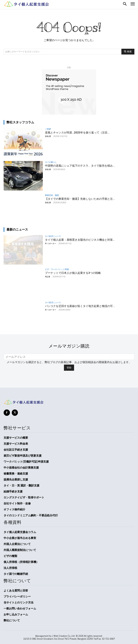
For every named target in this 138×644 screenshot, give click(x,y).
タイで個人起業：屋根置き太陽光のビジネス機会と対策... (80, 240)
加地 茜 (48, 136)
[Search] (128, 52)
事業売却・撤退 (52, 195)
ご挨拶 (48, 129)
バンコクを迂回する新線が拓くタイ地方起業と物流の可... (80, 306)
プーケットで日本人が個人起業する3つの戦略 (73, 273)
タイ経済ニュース (53, 236)
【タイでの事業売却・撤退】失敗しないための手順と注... (80, 199)
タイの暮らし (51, 162)
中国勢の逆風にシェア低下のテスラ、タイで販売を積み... (80, 166)
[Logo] (26, 4)
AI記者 (48, 277)
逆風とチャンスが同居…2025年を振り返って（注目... (77, 133)
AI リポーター (51, 243)
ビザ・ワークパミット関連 (57, 269)
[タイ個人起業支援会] (69, 402)
